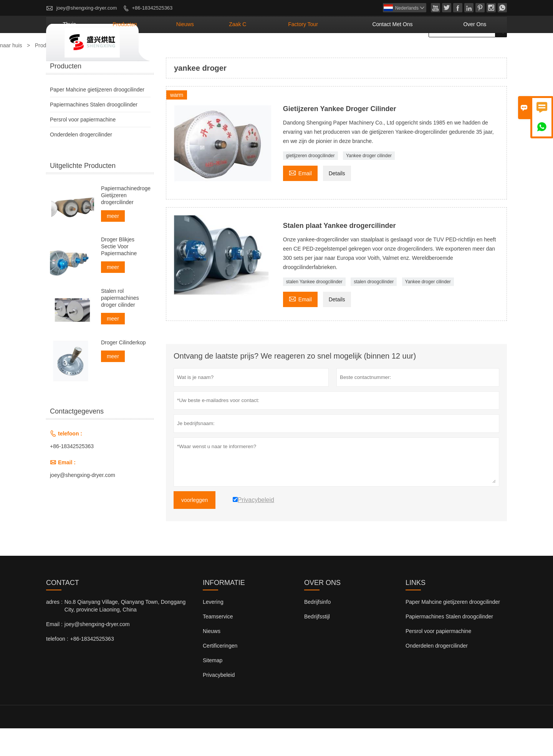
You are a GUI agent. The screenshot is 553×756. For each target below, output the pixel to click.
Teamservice (218, 644)
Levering (213, 630)
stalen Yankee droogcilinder (314, 309)
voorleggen (195, 528)
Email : (54, 652)
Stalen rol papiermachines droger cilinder (120, 326)
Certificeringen (220, 673)
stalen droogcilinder (374, 309)
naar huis (11, 73)
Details (337, 201)
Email (300, 200)
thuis (173, 52)
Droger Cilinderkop (123, 370)
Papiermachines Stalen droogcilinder (94, 132)
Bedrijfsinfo (317, 630)
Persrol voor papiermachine (83, 147)
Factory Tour (351, 52)
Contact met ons (420, 52)
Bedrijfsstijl (317, 644)
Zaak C (302, 52)
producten (215, 52)
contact (63, 610)
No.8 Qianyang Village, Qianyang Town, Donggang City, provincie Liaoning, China (125, 633)
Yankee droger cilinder (369, 183)
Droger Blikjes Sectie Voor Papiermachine (119, 274)
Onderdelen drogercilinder (81, 162)
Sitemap (213, 688)
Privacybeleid (219, 703)
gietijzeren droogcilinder (310, 183)
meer (113, 244)
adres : (54, 630)
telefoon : (57, 666)
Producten (47, 73)
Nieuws (212, 659)
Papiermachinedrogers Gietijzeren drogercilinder (126, 223)
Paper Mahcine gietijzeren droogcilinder (97, 117)
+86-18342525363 (152, 8)
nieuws (262, 52)
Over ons (482, 52)
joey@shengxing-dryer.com (87, 8)
